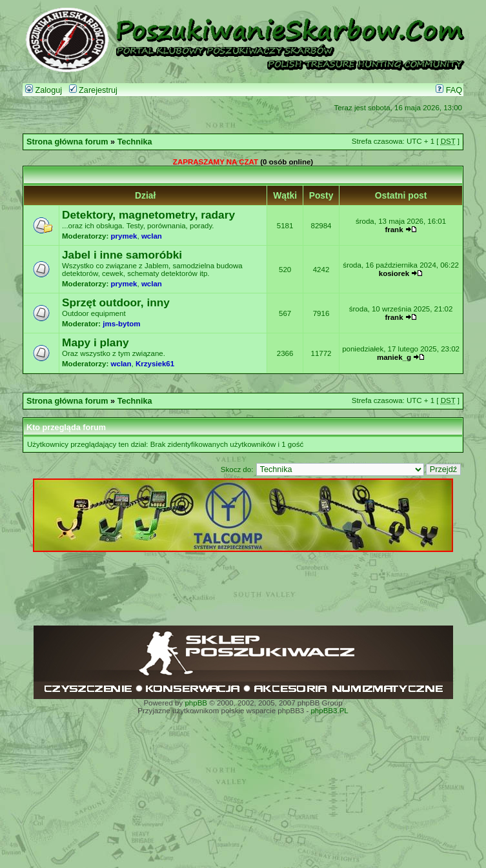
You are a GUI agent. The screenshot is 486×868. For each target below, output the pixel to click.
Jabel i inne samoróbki (122, 255)
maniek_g (394, 357)
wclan (152, 236)
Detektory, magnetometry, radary (148, 215)
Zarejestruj (93, 90)
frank (394, 230)
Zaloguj (44, 90)
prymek (124, 236)
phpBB (196, 703)
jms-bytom (121, 324)
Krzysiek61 (155, 364)
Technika (135, 142)
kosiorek (394, 273)
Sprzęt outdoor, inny (116, 302)
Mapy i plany (96, 342)
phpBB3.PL (329, 711)
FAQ (449, 90)
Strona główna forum (67, 142)
